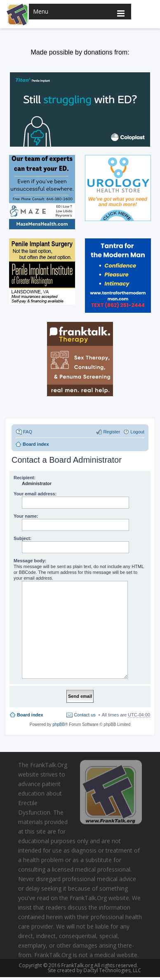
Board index (30, 715)
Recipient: (25, 478)
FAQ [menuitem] (28, 432)
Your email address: (35, 494)
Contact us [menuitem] (85, 715)
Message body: (30, 561)
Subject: (22, 538)
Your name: (26, 516)
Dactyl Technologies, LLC (111, 970)
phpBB (59, 724)
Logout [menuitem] (137, 432)
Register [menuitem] (112, 432)
